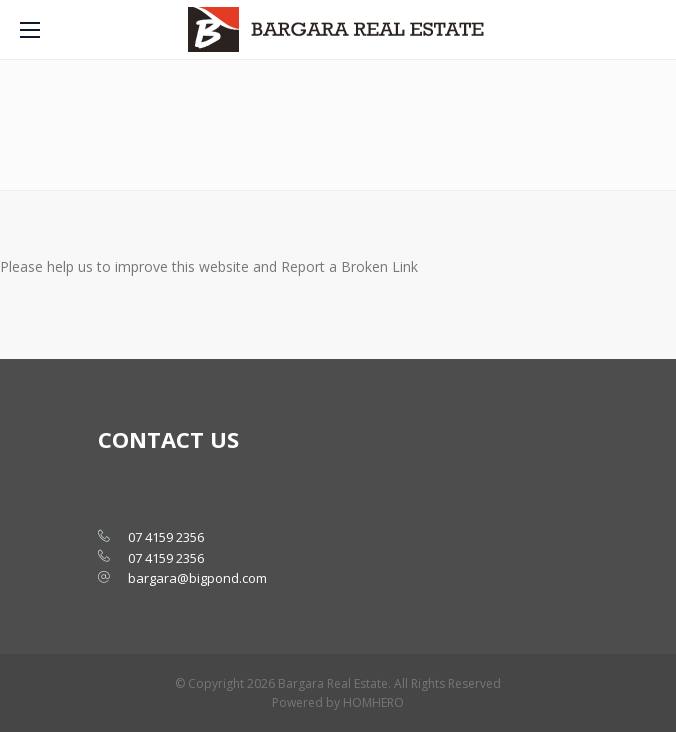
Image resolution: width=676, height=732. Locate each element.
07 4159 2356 (166, 537)
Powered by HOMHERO (338, 702)
